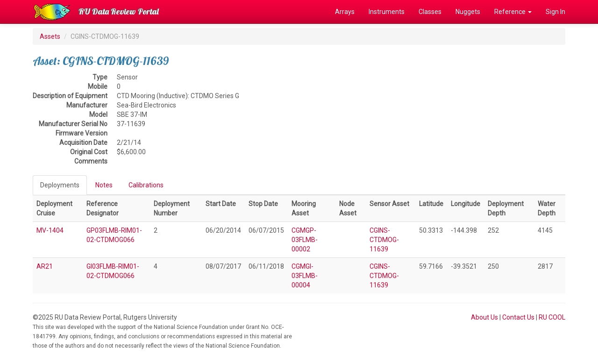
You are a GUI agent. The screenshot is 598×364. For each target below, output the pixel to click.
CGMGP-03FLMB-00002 (305, 240)
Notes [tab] (104, 185)
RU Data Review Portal (119, 11)
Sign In (555, 12)
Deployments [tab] (60, 185)
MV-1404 (50, 230)
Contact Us (518, 317)
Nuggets (468, 12)
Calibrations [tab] (146, 185)
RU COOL (552, 317)
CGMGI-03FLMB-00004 (305, 276)
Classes (430, 12)
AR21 (45, 266)
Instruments (387, 12)
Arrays (345, 12)
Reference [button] (513, 12)
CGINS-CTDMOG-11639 (384, 240)
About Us (484, 317)
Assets (50, 36)
